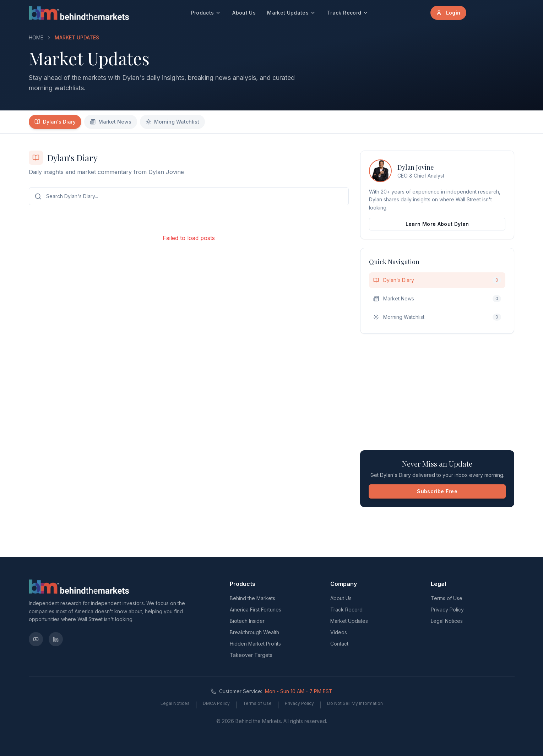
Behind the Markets (253, 598)
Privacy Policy (447, 610)
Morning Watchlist (172, 122)
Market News (111, 122)
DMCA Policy (216, 703)
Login (448, 13)
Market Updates (291, 13)
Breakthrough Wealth (254, 632)
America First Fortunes (256, 610)
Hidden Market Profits (255, 644)
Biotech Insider (247, 621)
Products (206, 13)
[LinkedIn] (56, 639)
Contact (339, 644)
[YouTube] (36, 639)
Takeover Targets (251, 655)
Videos (339, 632)
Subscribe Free (437, 491)
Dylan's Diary (55, 122)
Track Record (348, 13)
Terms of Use (447, 598)
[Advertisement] (437, 392)
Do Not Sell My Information (355, 703)
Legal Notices (447, 621)
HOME (36, 37)
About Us (244, 13)
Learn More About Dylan (437, 224)
